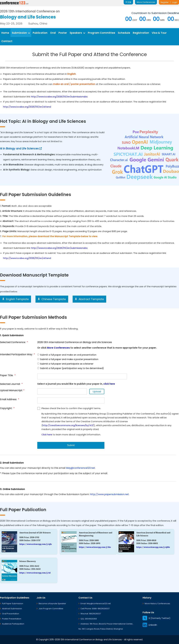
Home (5, 33)
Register (165, 2)
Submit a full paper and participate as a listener (65, 364)
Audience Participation (13, 624)
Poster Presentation (12, 619)
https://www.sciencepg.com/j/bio (95, 547)
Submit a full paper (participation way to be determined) (71, 368)
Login (175, 2)
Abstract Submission (12, 609)
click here (109, 384)
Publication (40, 33)
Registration (141, 33)
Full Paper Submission (13, 604)
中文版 (128, 2)
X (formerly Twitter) (156, 618)
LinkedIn (150, 625)
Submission (21, 33)
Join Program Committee (51, 609)
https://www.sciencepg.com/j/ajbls (153, 547)
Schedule (124, 33)
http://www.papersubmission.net (109, 494)
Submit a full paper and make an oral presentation (67, 355)
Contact (7, 41)
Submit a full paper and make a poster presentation (68, 359)
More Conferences (146, 2)
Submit (71, 445)
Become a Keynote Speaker (52, 604)
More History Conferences (157, 604)
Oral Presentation (11, 614)
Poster (63, 33)
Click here (47, 435)
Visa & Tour (159, 33)
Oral (53, 33)
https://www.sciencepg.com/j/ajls (36, 544)
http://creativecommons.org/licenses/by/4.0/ (68, 425)
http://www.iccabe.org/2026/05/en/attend (27, 107)
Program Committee (102, 33)
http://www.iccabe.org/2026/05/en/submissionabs (59, 97)
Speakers (77, 33)
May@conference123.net (80, 468)
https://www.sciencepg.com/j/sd (35, 573)
